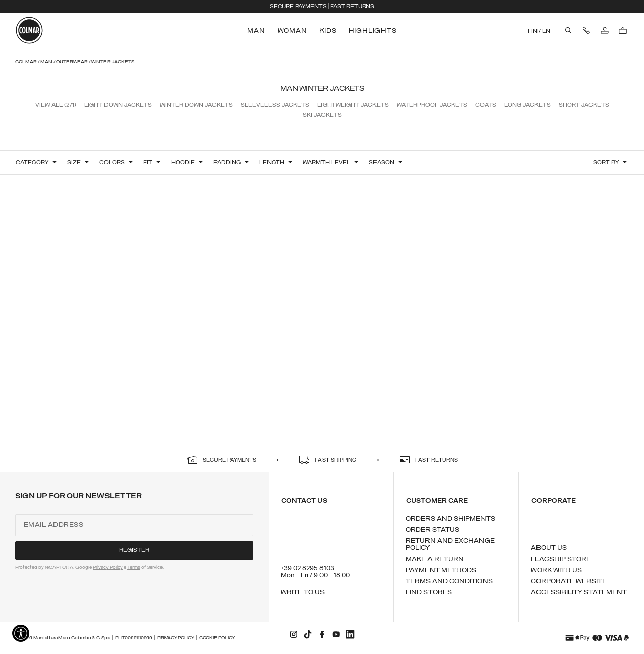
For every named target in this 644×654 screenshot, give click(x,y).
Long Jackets (527, 105)
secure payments (230, 460)
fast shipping (336, 460)
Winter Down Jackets (196, 105)
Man (47, 62)
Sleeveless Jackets (275, 105)
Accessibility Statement (579, 593)
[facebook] (322, 634)
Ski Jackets (322, 115)
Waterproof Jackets (432, 105)
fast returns (437, 460)
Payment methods (441, 570)
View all (56, 105)
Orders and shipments (450, 519)
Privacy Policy (108, 567)
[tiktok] (308, 634)
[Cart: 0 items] (623, 30)
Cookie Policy (217, 638)
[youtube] (336, 634)
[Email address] (134, 525)
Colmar (26, 62)
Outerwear (72, 62)
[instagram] (294, 634)
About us (549, 548)
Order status (433, 530)
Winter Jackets (113, 62)
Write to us (303, 593)
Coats (486, 105)
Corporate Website (569, 582)
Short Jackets (584, 105)
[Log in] (605, 30)
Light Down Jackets (118, 105)
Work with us (556, 570)
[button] (611, 163)
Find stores (429, 593)
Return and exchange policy (450, 545)
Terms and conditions (449, 582)
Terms (134, 567)
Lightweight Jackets (353, 105)
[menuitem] (257, 31)
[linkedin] (350, 634)
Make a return (435, 559)
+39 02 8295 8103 (307, 568)
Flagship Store (561, 559)
